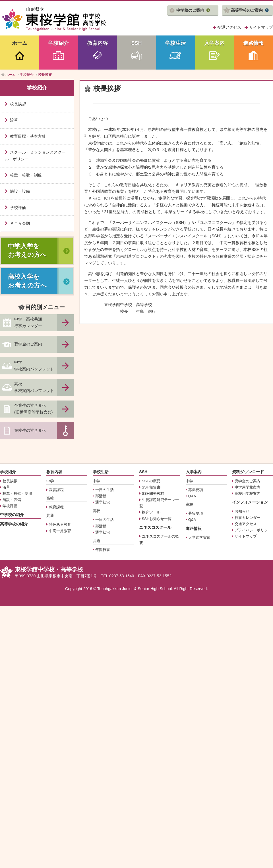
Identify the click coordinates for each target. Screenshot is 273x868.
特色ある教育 (60, 524)
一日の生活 (105, 490)
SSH (136, 43)
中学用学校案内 (248, 487)
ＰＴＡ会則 (20, 223)
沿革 (14, 120)
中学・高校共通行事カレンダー (28, 322)
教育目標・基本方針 (28, 136)
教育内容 (98, 43)
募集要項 (196, 490)
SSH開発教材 (153, 493)
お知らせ (242, 511)
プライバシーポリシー (253, 530)
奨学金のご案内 (28, 344)
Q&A (192, 496)
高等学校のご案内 (247, 10)
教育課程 (56, 490)
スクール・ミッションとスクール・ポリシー (35, 156)
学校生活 (175, 43)
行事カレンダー (248, 518)
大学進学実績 (199, 537)
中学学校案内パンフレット (34, 366)
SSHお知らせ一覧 (157, 519)
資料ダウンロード (248, 472)
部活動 (101, 496)
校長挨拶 (18, 104)
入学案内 (214, 43)
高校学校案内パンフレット (34, 387)
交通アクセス (229, 27)
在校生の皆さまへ (30, 430)
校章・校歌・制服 (26, 175)
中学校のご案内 (190, 10)
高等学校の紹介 (14, 524)
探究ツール (151, 512)
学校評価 (18, 207)
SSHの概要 (151, 481)
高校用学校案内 (248, 493)
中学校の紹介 (12, 515)
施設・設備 (20, 191)
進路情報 (253, 43)
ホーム (20, 43)
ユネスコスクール (155, 527)
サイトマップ (261, 27)
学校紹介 (59, 43)
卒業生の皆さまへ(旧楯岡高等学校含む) (33, 409)
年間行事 (103, 550)
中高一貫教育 (60, 531)
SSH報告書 (151, 487)
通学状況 (103, 502)
